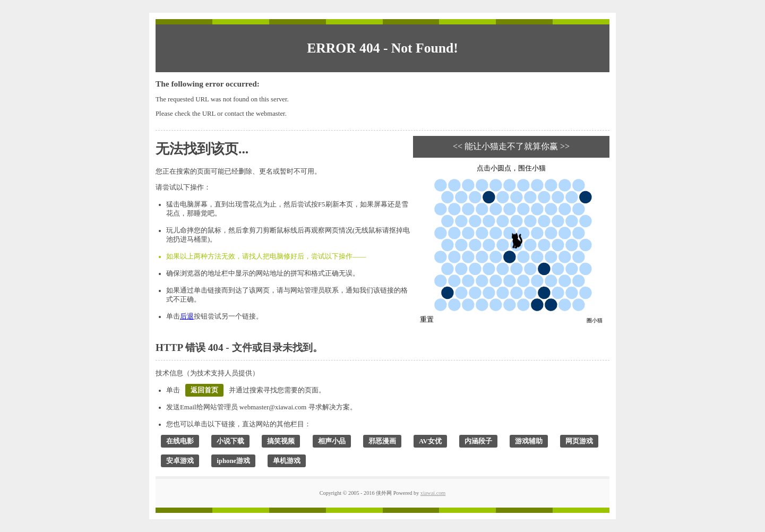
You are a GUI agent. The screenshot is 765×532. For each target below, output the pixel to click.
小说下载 (230, 441)
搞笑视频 (281, 441)
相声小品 (332, 441)
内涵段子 (478, 441)
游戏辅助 (529, 441)
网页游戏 (579, 441)
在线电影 (180, 441)
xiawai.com (433, 493)
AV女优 (430, 441)
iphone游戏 (233, 461)
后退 (187, 316)
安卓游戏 (180, 461)
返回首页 (204, 390)
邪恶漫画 (382, 441)
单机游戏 (287, 461)
